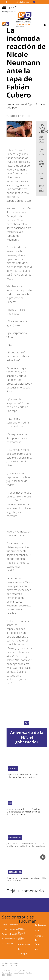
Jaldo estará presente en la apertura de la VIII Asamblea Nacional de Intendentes (26, 845)
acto (27, 723)
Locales (5, 929)
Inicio (4, 925)
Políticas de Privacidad (11, 966)
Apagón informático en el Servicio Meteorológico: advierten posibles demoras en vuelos (23, 812)
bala (20, 949)
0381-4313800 (7, 975)
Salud (13, 943)
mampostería (24, 944)
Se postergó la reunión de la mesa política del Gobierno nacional (23, 776)
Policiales (14, 925)
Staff (37, 930)
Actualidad (7, 934)
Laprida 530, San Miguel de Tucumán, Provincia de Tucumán (16, 972)
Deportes (14, 929)
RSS (36, 950)
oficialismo (13, 769)
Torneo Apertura (15, 872)
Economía (6, 943)
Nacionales (7, 939)
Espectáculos (16, 934)
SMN (10, 803)
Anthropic (23, 954)
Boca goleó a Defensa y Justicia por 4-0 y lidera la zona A (26, 879)
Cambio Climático (15, 837)
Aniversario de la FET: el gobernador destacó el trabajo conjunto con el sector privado (27, 744)
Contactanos (40, 925)
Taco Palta (20, 939)
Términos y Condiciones (10, 963)
